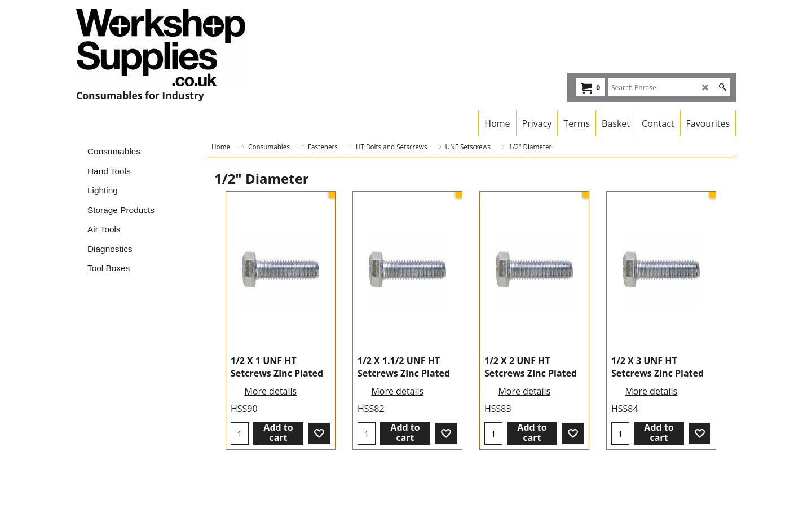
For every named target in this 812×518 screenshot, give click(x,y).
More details (270, 391)
